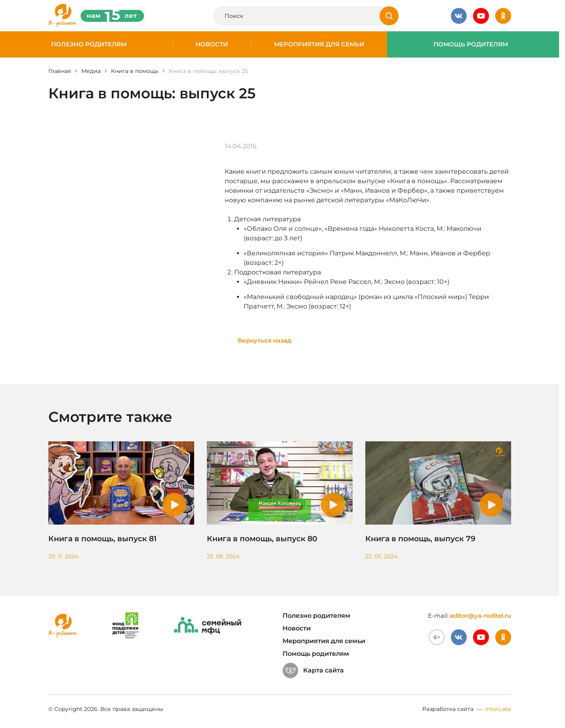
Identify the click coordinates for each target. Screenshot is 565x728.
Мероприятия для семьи (319, 44)
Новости (212, 44)
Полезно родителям (89, 44)
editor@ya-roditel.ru (481, 616)
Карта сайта (313, 671)
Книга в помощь (135, 71)
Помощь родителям (471, 44)
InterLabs (498, 709)
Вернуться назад (264, 340)
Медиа (91, 71)
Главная (60, 71)
